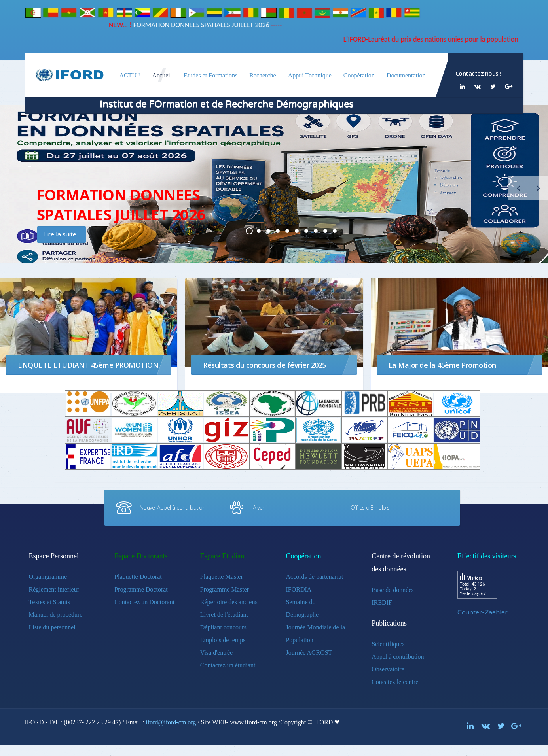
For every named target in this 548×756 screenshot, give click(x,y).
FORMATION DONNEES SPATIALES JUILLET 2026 (187, 25)
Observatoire (388, 669)
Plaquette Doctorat (138, 577)
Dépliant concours (223, 627)
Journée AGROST (309, 653)
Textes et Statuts (50, 602)
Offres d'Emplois (370, 507)
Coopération (359, 75)
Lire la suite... (62, 234)
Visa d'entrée (216, 653)
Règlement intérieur (54, 589)
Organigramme (48, 577)
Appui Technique (310, 75)
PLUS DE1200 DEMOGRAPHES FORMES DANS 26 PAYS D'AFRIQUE (297, 231)
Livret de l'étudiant (224, 615)
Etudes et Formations (210, 75)
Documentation (406, 75)
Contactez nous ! (478, 73)
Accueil (162, 75)
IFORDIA (299, 589)
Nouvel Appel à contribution (173, 507)
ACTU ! (130, 75)
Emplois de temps (223, 640)
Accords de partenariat (314, 577)
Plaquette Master (222, 577)
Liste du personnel (52, 627)
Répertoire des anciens (229, 602)
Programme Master (225, 589)
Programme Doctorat (141, 589)
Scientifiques (388, 644)
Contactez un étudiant (228, 665)
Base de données (393, 590)
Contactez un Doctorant (144, 602)
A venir (261, 507)
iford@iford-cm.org (171, 722)
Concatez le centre (395, 682)
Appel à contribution (398, 657)
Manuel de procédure (56, 615)
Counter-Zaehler (483, 612)
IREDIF (382, 602)
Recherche (263, 75)
